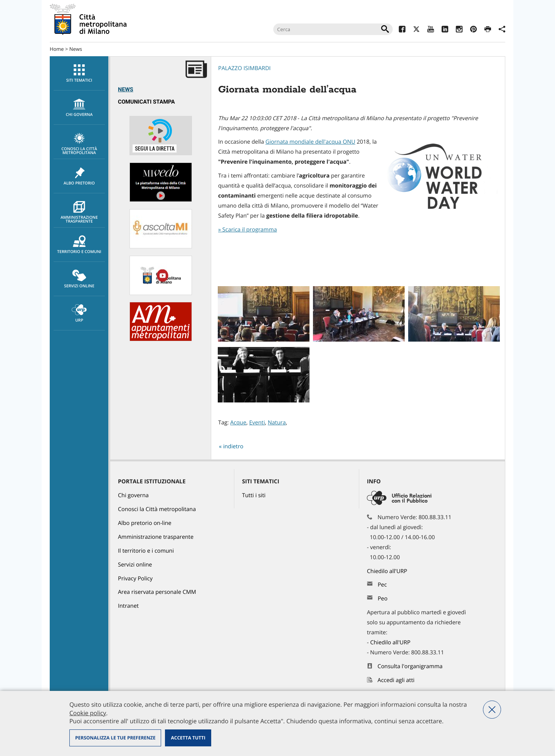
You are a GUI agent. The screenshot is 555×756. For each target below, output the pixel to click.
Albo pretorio (79, 176)
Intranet (128, 606)
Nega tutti (492, 710)
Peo (383, 599)
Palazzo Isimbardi (244, 68)
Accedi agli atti (396, 680)
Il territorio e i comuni (146, 551)
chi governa (79, 108)
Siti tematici (79, 74)
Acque (238, 423)
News (76, 49)
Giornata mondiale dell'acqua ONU (310, 142)
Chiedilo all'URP (388, 571)
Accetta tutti (188, 738)
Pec (382, 585)
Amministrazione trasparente (79, 213)
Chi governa (133, 495)
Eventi (257, 423)
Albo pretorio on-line (145, 523)
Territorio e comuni (79, 245)
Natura (277, 423)
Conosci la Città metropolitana (79, 144)
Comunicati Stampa (146, 102)
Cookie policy (88, 713)
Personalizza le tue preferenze (115, 738)
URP (79, 313)
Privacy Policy (135, 579)
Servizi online (79, 279)
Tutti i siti (254, 495)
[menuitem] (79, 73)
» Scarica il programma (247, 230)
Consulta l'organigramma (410, 666)
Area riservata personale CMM (157, 592)
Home (57, 49)
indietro (233, 447)
